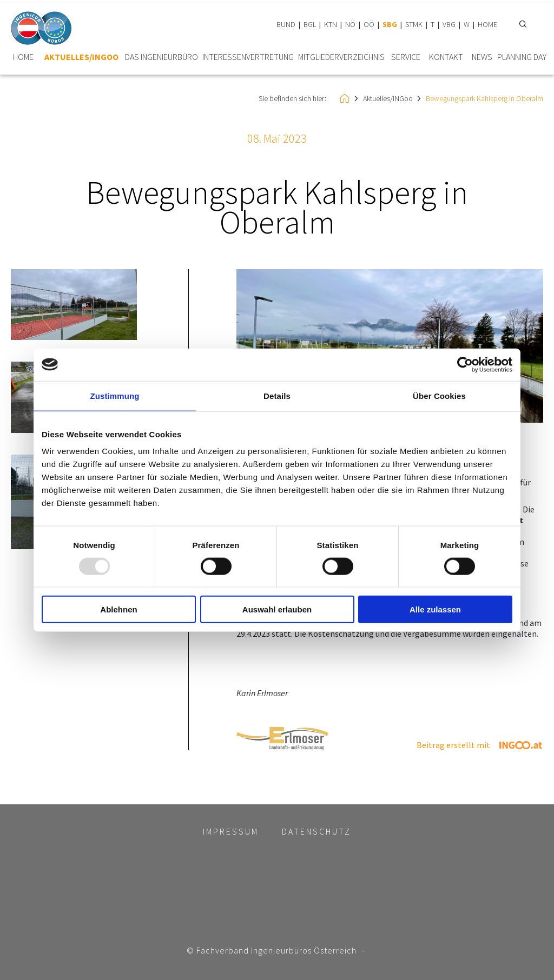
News (482, 57)
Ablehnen (118, 609)
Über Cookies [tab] (439, 395)
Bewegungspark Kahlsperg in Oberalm (484, 98)
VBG (449, 24)
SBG (390, 24)
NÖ (350, 24)
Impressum (231, 831)
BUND (286, 24)
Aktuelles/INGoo (81, 57)
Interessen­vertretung (248, 57)
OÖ (369, 24)
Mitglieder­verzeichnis (341, 57)
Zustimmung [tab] (115, 395)
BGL (310, 24)
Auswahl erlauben (277, 609)
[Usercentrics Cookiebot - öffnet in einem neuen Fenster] (465, 364)
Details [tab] (277, 395)
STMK (414, 24)
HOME (487, 24)
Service (406, 57)
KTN (331, 24)
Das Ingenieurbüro (161, 57)
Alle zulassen (435, 609)
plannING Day (522, 57)
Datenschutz (316, 831)
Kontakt (446, 57)
